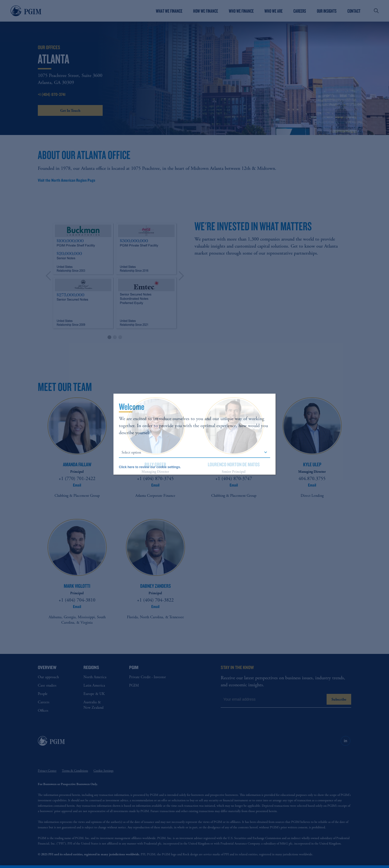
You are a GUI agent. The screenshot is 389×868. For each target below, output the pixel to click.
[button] (194, 452)
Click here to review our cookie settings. (150, 467)
